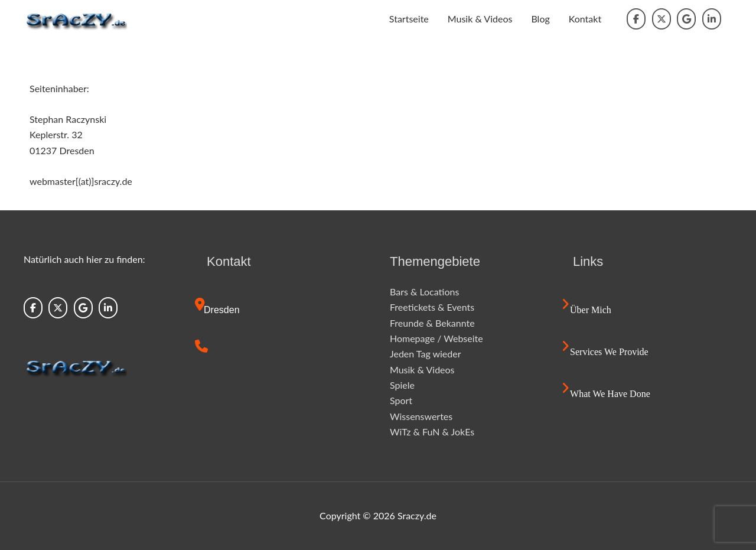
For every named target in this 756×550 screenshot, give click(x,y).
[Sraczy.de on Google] (686, 19)
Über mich (591, 310)
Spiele (402, 385)
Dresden (221, 310)
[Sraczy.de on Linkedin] (712, 19)
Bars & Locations (424, 292)
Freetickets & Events (432, 307)
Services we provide (609, 352)
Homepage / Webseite (436, 338)
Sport (401, 400)
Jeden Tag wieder (426, 354)
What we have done (610, 394)
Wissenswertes (421, 416)
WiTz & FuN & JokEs (432, 432)
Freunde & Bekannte (432, 323)
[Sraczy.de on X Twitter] (661, 19)
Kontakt (585, 19)
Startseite (409, 19)
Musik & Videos (480, 19)
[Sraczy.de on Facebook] (636, 19)
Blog (540, 19)
